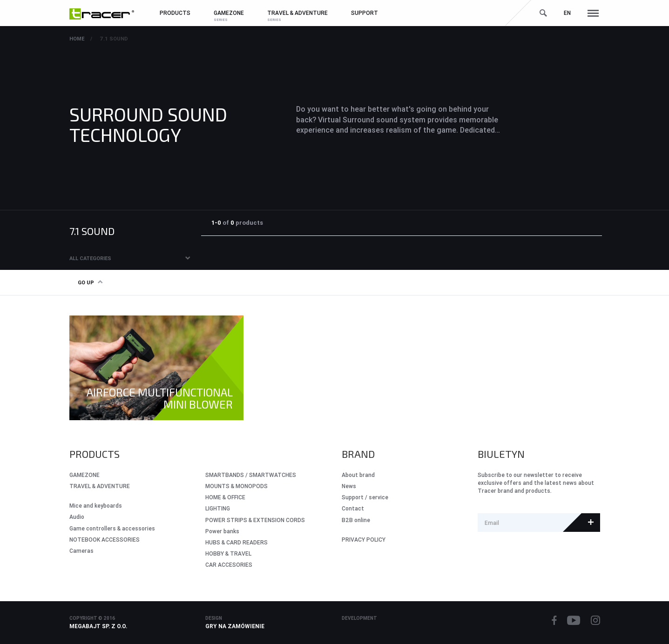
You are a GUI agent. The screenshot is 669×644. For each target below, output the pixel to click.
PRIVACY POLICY (364, 540)
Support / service (365, 497)
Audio (77, 517)
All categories (90, 258)
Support (365, 13)
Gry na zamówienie (235, 626)
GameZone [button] (229, 13)
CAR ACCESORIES (229, 565)
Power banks (222, 531)
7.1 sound (114, 39)
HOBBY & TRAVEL (228, 553)
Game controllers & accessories (112, 528)
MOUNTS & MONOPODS (237, 486)
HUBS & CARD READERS (237, 542)
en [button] (567, 13)
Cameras (81, 551)
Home (77, 39)
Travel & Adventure (100, 486)
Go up (90, 282)
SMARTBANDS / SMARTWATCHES (251, 475)
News (349, 486)
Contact (353, 508)
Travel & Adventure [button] (297, 13)
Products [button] (175, 13)
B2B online (356, 520)
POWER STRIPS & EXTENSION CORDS (255, 520)
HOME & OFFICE (225, 497)
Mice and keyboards (96, 506)
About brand (358, 475)
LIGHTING (218, 508)
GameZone (84, 475)
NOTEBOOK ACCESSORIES (105, 540)
